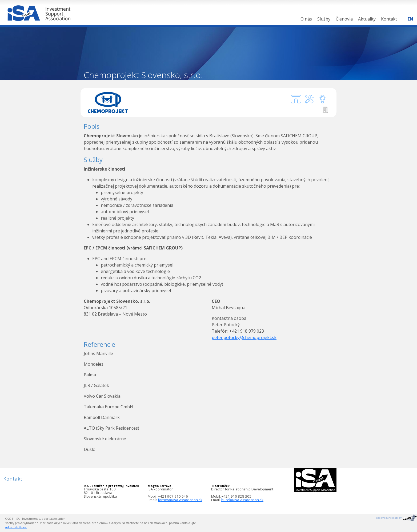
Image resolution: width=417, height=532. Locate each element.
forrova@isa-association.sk (180, 500)
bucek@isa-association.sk (242, 500)
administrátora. (16, 527)
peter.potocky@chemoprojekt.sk (244, 337)
